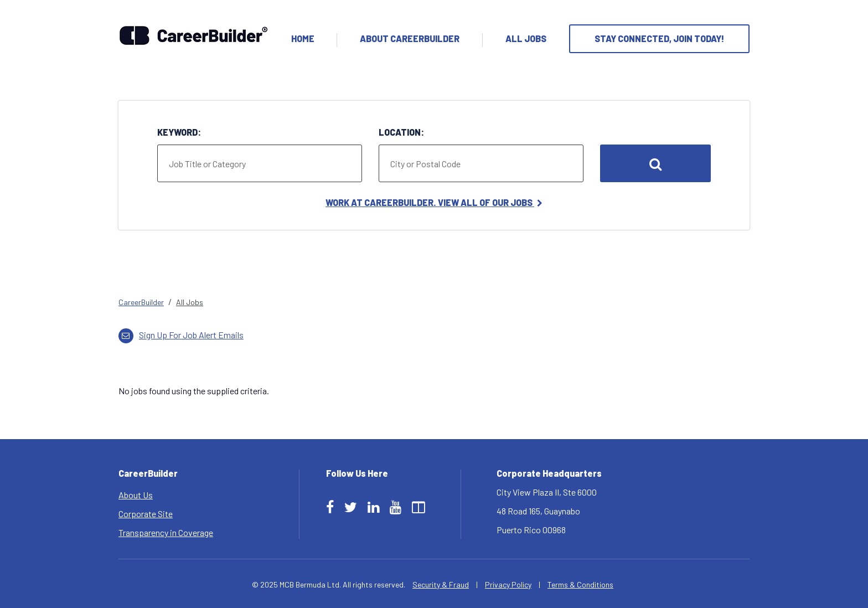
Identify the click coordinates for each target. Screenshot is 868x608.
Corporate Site (146, 514)
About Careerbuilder (410, 38)
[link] (434, 302)
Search (655, 163)
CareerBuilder (141, 302)
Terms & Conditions (580, 584)
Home (303, 38)
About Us (136, 495)
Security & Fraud (441, 584)
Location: (401, 132)
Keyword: (179, 132)
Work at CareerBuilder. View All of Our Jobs (434, 202)
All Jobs (526, 38)
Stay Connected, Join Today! (659, 38)
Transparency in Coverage (166, 532)
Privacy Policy (508, 584)
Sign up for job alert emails (181, 335)
